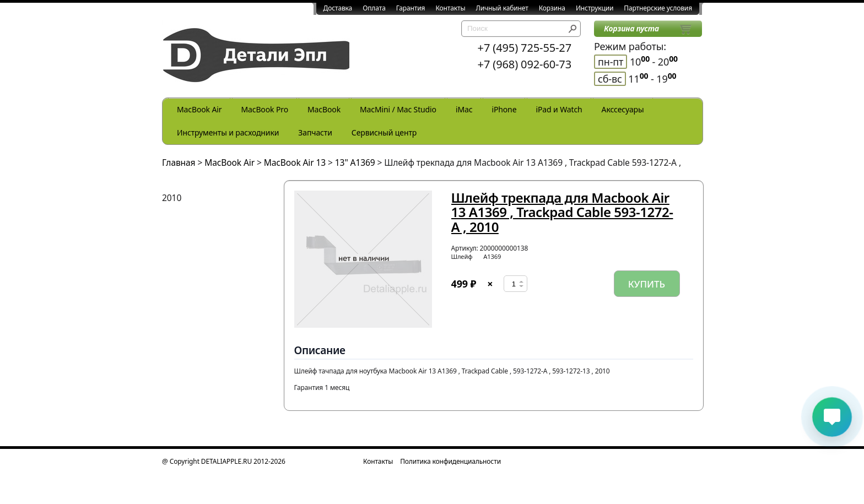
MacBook (324, 109)
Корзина (552, 8)
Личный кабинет (502, 8)
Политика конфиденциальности (450, 461)
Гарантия (411, 8)
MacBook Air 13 (295, 162)
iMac (464, 109)
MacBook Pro (264, 109)
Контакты (450, 8)
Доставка (338, 8)
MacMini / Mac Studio (398, 109)
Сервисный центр (384, 132)
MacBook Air (199, 109)
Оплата (374, 8)
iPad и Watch (559, 109)
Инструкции (595, 8)
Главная (179, 162)
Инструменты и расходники (228, 132)
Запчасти (315, 132)
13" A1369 (355, 162)
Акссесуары (623, 109)
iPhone (504, 109)
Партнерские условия (658, 8)
